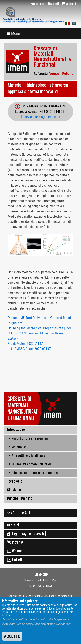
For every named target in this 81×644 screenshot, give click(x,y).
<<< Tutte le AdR (19, 513)
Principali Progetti (20, 499)
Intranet (15, 542)
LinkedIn (15, 560)
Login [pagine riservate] (26, 534)
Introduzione (16, 430)
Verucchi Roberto (61, 74)
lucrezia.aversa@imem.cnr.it (41, 117)
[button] (14, 33)
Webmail (16, 551)
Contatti (13, 526)
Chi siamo (14, 490)
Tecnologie (15, 482)
